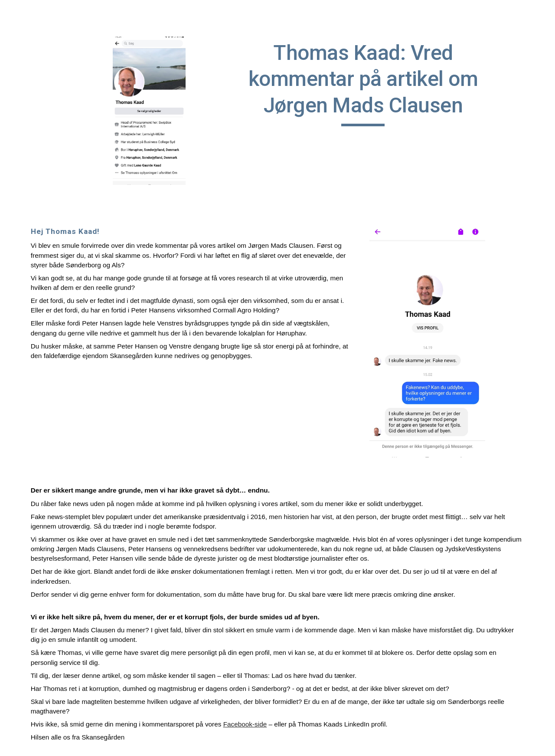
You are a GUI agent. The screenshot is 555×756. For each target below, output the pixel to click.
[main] (363, 83)
